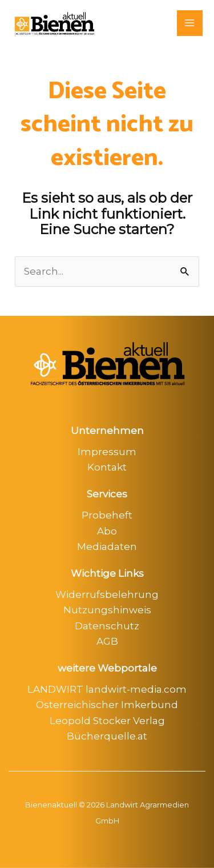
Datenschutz (107, 626)
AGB (107, 641)
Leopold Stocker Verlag (107, 721)
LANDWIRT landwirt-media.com (107, 689)
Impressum (107, 452)
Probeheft (107, 515)
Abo (107, 531)
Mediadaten (107, 546)
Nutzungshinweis (107, 610)
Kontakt (107, 467)
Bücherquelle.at (107, 736)
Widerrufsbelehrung (107, 594)
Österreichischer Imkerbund (107, 705)
